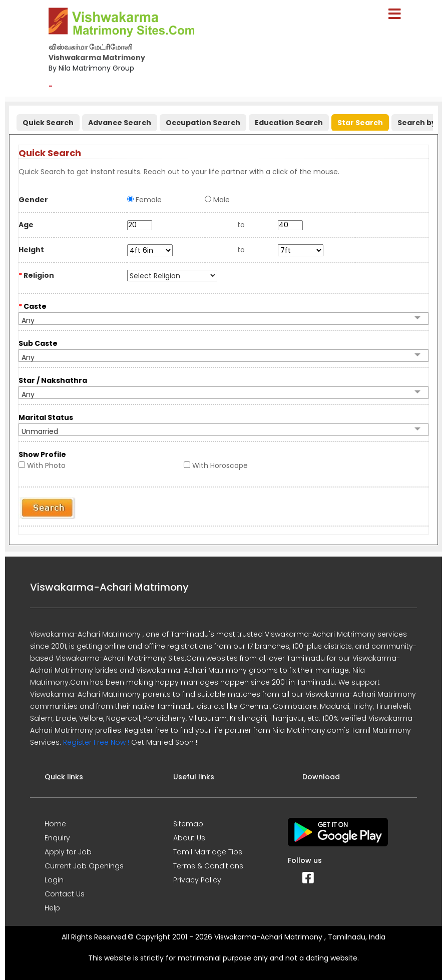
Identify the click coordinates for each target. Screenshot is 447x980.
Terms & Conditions (208, 866)
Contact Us (65, 894)
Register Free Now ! (96, 742)
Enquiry (57, 838)
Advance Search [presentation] (120, 123)
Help (52, 908)
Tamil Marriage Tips (208, 852)
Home (55, 824)
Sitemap (188, 824)
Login (54, 880)
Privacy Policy (197, 880)
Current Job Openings (84, 866)
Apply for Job (68, 852)
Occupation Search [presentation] (203, 123)
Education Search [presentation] (289, 123)
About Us (189, 838)
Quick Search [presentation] (48, 123)
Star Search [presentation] (360, 123)
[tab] (47, 120)
